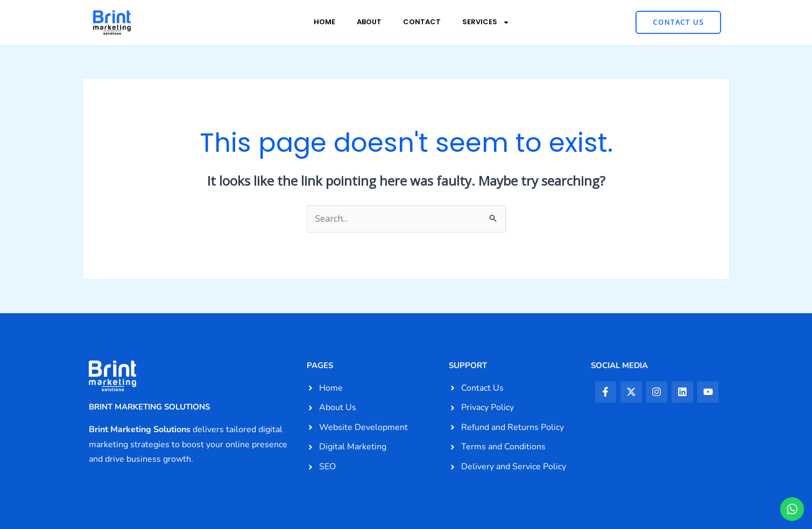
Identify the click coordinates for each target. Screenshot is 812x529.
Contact (422, 22)
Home (324, 22)
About (369, 22)
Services (486, 22)
